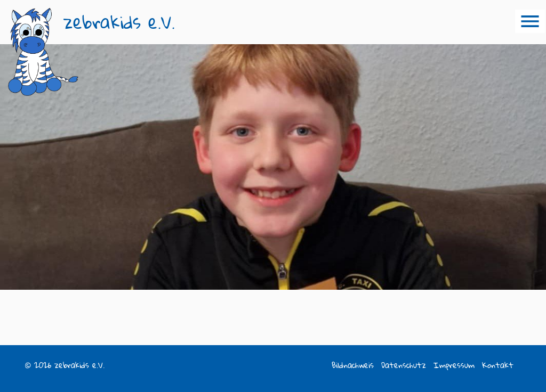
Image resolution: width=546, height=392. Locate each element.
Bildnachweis (353, 365)
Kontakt (498, 365)
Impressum (454, 365)
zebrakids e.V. (119, 22)
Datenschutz (404, 365)
